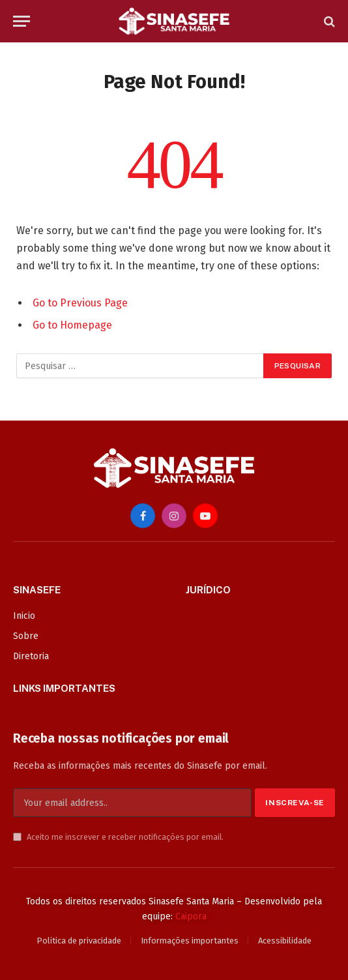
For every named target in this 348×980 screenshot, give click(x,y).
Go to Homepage (72, 325)
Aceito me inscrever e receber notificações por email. (118, 837)
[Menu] (22, 21)
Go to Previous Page (80, 303)
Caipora (191, 916)
